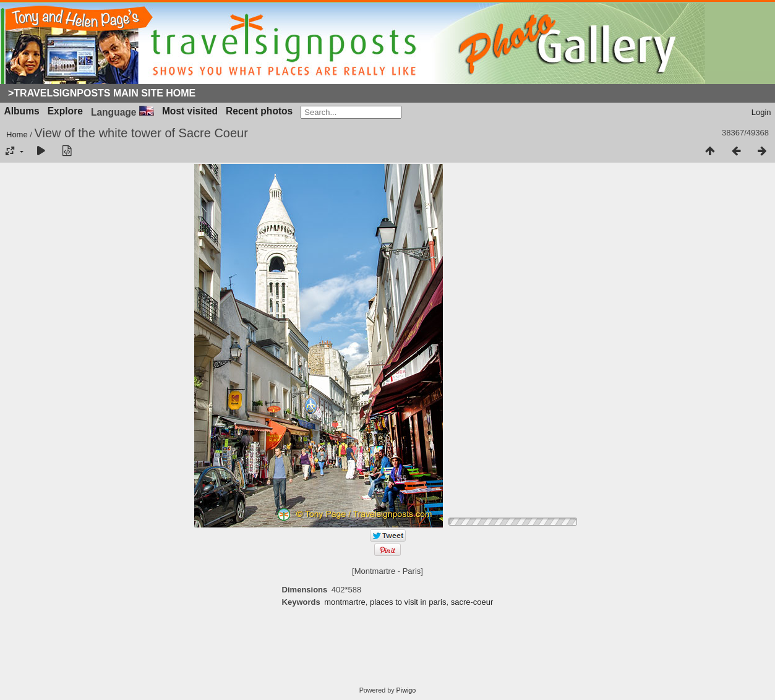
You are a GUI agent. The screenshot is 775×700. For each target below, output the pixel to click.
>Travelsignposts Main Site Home (102, 93)
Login (761, 112)
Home (17, 134)
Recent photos (259, 111)
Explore (65, 111)
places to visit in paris (408, 602)
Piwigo (406, 690)
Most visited (190, 111)
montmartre (345, 602)
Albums (22, 111)
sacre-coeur (472, 602)
